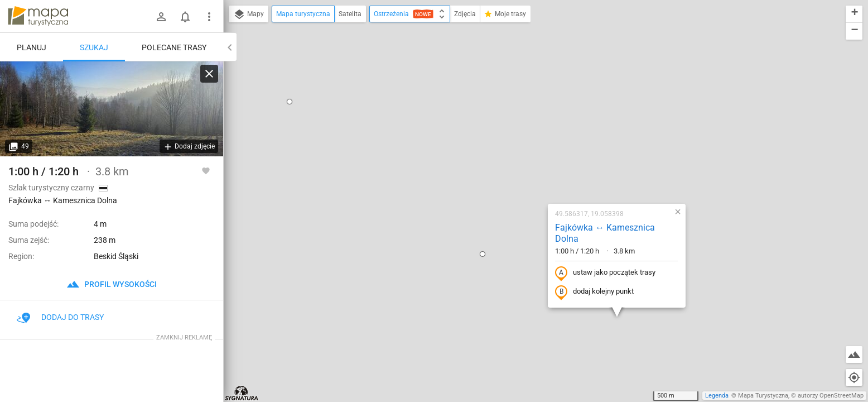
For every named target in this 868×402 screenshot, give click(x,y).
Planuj (32, 47)
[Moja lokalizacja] (854, 377)
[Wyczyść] (209, 74)
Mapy (249, 15)
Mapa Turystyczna (763, 396)
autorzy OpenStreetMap (831, 396)
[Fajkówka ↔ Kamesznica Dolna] (112, 109)
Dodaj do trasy (60, 317)
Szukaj (94, 47)
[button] (411, 133)
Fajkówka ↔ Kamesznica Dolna (534, 113)
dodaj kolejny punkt (523, 171)
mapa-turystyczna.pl (38, 16)
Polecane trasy (174, 47)
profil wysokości (112, 284)
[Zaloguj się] (161, 17)
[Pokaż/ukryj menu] (209, 17)
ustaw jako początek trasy (534, 152)
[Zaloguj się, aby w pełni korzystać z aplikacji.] (206, 170)
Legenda (717, 396)
